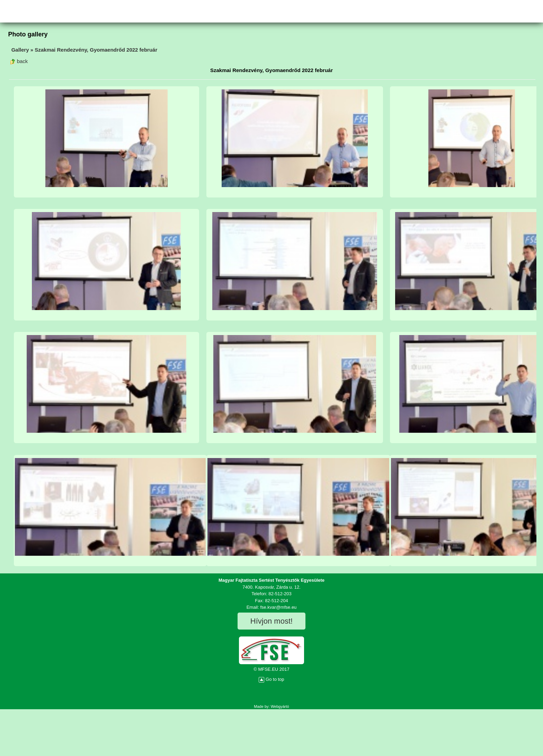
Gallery (20, 50)
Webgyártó (280, 706)
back (19, 61)
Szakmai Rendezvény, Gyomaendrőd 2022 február (96, 50)
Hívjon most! (271, 621)
